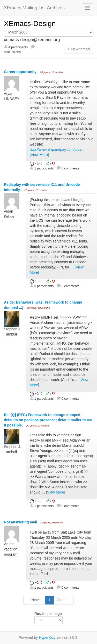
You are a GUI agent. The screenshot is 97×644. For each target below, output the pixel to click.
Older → (64, 600)
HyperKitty (47, 638)
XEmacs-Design (30, 24)
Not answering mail (21, 522)
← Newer (34, 600)
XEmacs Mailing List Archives (34, 8)
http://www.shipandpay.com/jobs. (56, 149)
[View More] (39, 155)
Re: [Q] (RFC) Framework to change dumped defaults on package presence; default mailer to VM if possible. (48, 420)
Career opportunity (21, 72)
